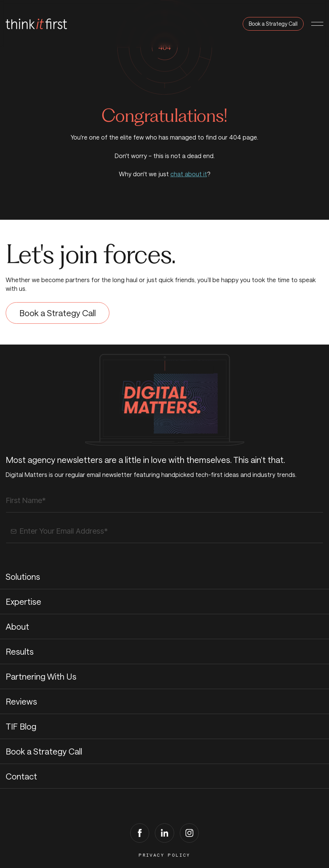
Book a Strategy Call (273, 24)
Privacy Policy (164, 855)
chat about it (189, 174)
